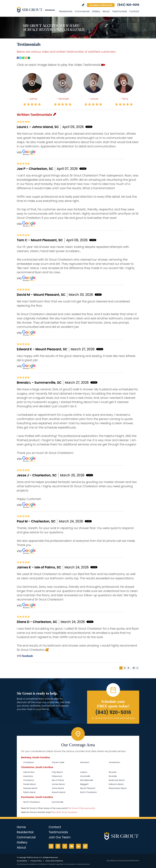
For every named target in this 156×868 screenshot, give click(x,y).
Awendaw (28, 776)
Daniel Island (29, 784)
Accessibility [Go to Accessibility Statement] (22, 861)
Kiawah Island (59, 792)
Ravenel (113, 772)
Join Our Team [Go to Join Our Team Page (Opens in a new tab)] (60, 837)
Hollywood (57, 776)
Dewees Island (30, 788)
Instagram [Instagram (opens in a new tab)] (51, 846)
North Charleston (88, 792)
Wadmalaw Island (118, 788)
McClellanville (87, 780)
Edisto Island (29, 792)
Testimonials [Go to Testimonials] (119, 11)
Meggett (84, 784)
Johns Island (58, 788)
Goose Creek (58, 762)
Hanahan (85, 762)
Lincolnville (85, 776)
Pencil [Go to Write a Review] (55, 114)
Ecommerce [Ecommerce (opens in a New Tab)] (122, 861)
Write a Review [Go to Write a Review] (83, 5)
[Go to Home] (36, 10)
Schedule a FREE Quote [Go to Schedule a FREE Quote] (101, 5)
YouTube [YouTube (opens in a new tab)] (72, 846)
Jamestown (114, 762)
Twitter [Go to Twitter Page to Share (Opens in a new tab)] (20, 58)
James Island (58, 784)
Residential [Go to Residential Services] (66, 11)
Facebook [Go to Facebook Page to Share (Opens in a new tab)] (18, 58)
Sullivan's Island (116, 784)
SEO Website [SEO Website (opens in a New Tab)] (112, 861)
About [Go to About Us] (106, 11)
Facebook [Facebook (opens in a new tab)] (58, 846)
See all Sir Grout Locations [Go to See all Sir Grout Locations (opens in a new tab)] (65, 812)
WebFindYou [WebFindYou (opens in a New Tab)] (134, 861)
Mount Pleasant (88, 788)
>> (137, 668)
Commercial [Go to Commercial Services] (82, 11)
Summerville (58, 802)
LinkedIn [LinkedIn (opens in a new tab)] (78, 846)
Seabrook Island (117, 780)
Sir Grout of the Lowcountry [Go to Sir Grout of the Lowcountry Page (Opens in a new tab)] (82, 808)
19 (134, 668)
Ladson (84, 772)
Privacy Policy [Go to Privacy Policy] (36, 861)
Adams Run (29, 772)
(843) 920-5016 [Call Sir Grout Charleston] (128, 5)
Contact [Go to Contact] (134, 11)
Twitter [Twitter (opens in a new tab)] (65, 846)
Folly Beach (57, 772)
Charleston (29, 762)
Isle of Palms (58, 780)
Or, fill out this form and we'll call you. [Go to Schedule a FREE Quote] (113, 718)
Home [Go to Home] (21, 827)
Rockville (113, 776)
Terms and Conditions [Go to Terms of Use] (54, 861)
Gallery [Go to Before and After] (96, 11)
